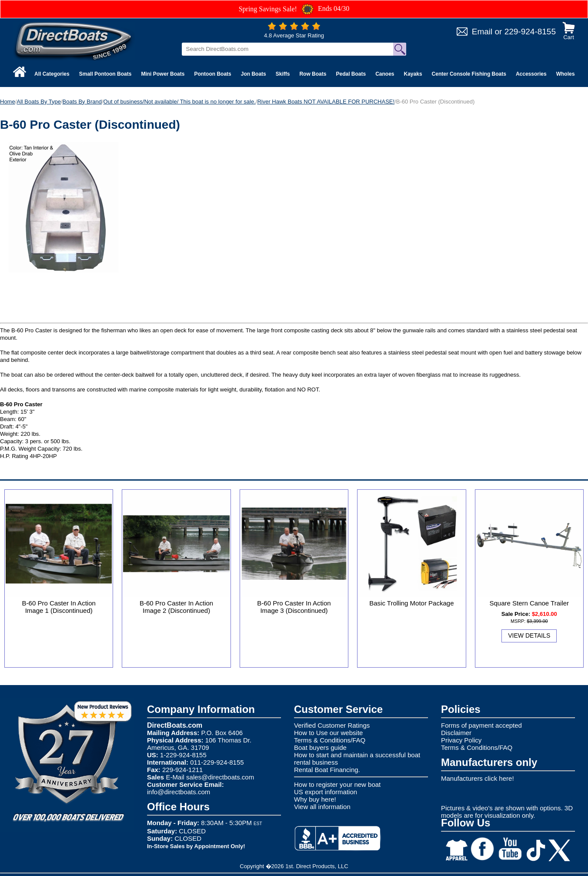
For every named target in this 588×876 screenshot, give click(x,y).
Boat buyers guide (320, 747)
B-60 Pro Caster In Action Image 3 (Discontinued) (294, 607)
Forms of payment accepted (481, 725)
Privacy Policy (461, 740)
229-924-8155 (530, 32)
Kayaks (413, 74)
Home (8, 102)
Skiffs (283, 74)
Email (482, 32)
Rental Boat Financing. (327, 770)
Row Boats (313, 74)
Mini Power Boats (163, 74)
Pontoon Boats (212, 74)
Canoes (385, 74)
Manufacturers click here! (478, 778)
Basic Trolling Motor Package (411, 603)
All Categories (52, 74)
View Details (529, 635)
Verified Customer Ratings (332, 725)
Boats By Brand (82, 102)
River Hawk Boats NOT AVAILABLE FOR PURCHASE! (326, 102)
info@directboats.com (179, 792)
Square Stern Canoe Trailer (529, 603)
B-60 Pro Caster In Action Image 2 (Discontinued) (176, 607)
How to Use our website (328, 733)
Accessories (531, 74)
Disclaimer (456, 733)
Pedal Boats (351, 74)
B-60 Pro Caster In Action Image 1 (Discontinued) (59, 607)
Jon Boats (254, 74)
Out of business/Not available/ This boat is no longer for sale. (180, 102)
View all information (322, 807)
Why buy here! (315, 799)
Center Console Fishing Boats (469, 74)
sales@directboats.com (220, 777)
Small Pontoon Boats (105, 74)
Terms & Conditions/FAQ (330, 740)
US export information (326, 792)
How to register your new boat (337, 784)
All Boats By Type (39, 102)
